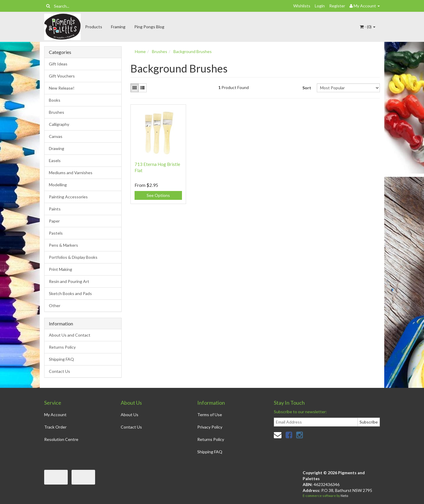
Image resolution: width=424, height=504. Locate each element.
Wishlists (302, 6)
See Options (158, 195)
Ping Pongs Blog (149, 27)
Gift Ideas (58, 64)
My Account (55, 415)
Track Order (55, 427)
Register (337, 6)
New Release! (62, 88)
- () (368, 27)
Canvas (56, 136)
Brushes (57, 112)
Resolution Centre (61, 439)
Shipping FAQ (61, 359)
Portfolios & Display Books (73, 257)
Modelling (58, 185)
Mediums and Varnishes (71, 173)
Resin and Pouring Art (69, 281)
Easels (55, 160)
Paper (54, 221)
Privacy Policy (210, 427)
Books (55, 100)
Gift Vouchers (62, 76)
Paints (55, 209)
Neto (344, 496)
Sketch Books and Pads (70, 293)
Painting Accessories (68, 197)
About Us (130, 415)
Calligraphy (59, 124)
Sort (307, 88)
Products (94, 27)
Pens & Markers (63, 245)
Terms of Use (210, 415)
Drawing (57, 148)
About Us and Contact (70, 335)
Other (55, 305)
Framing (118, 27)
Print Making (61, 269)
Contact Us (59, 371)
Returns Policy (62, 347)
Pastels (56, 233)
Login (320, 6)
